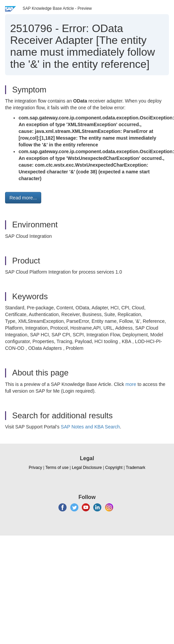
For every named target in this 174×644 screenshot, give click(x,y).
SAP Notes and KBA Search (90, 427)
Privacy (35, 468)
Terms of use (57, 468)
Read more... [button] (23, 198)
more (131, 384)
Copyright (114, 468)
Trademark (135, 468)
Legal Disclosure (87, 468)
